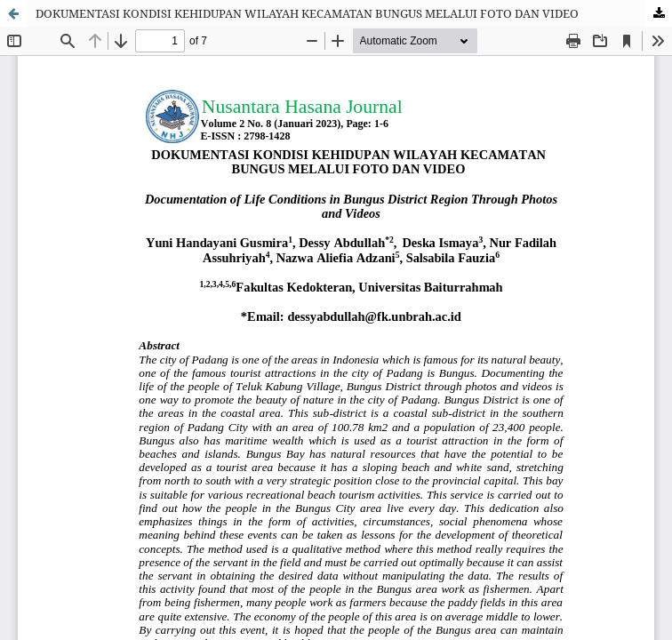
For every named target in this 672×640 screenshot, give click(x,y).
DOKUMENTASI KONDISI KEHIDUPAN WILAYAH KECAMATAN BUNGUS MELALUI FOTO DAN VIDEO (307, 13)
